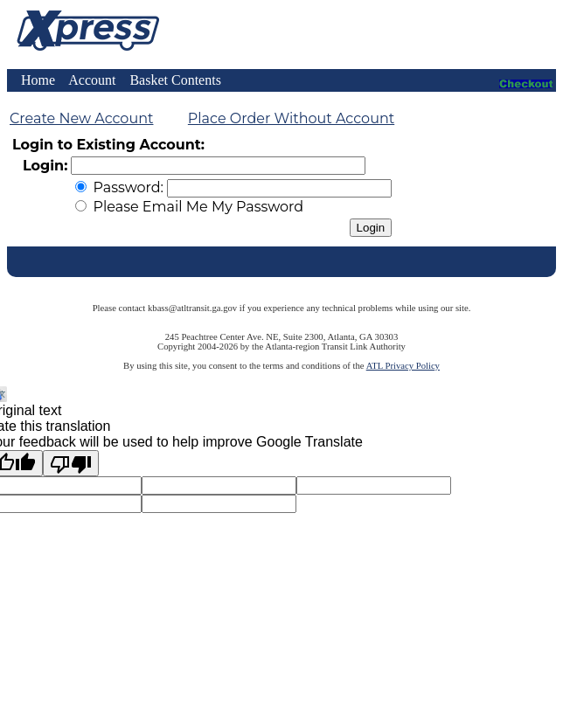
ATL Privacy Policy (403, 366)
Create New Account (81, 118)
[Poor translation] (71, 463)
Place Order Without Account (291, 118)
